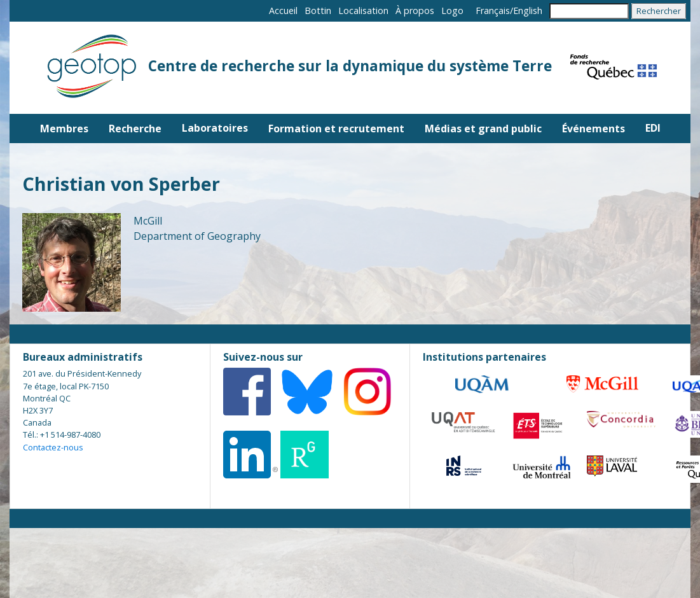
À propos (415, 10)
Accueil (283, 10)
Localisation (363, 10)
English (528, 10)
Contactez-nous (53, 447)
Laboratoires (215, 128)
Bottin (318, 10)
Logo (452, 10)
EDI (653, 128)
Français (493, 10)
